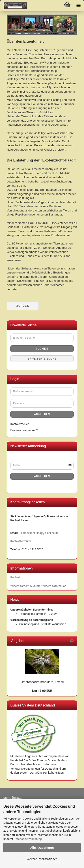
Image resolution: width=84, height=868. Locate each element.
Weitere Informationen (42, 859)
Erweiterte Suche (42, 359)
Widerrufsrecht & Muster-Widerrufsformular (38, 586)
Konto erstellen (20, 424)
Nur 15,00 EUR (42, 691)
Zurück (23, 306)
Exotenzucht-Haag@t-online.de (39, 533)
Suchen (42, 349)
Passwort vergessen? (24, 430)
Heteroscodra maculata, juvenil (42, 682)
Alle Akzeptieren (42, 848)
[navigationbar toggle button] (78, 6)
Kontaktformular (21, 541)
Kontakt (15, 577)
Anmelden (42, 414)
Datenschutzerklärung (28, 839)
